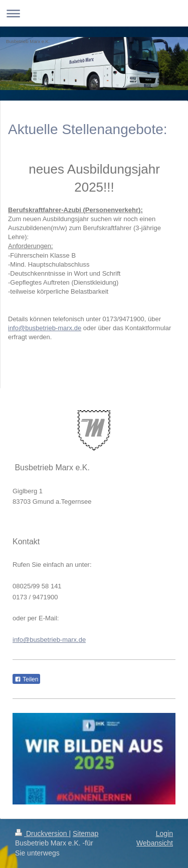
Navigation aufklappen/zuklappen (94, 13)
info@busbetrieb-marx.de (45, 328)
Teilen (26, 679)
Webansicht (155, 843)
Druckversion (42, 833)
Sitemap (85, 833)
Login (164, 833)
